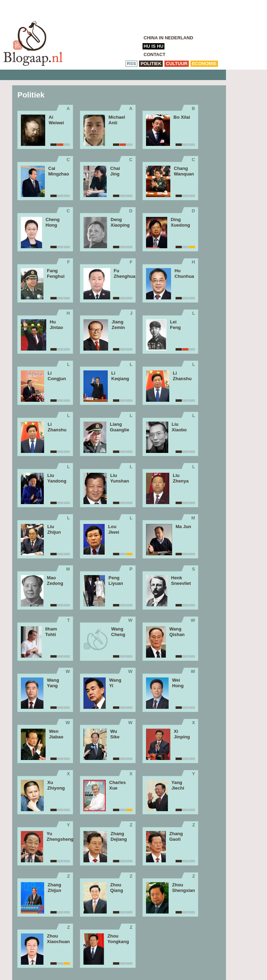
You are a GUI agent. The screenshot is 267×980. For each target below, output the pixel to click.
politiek (151, 64)
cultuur (177, 64)
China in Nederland (168, 38)
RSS (132, 64)
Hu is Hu (153, 46)
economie (204, 64)
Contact (155, 54)
